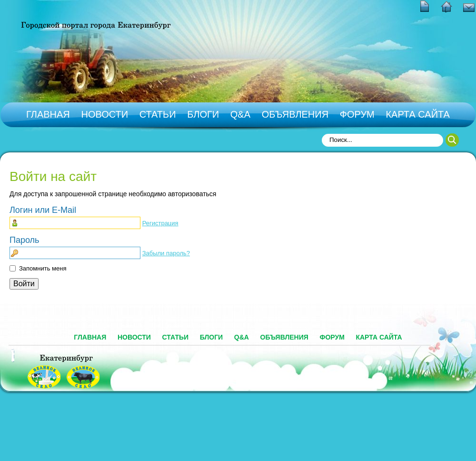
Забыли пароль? (166, 253)
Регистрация (160, 223)
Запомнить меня (43, 268)
